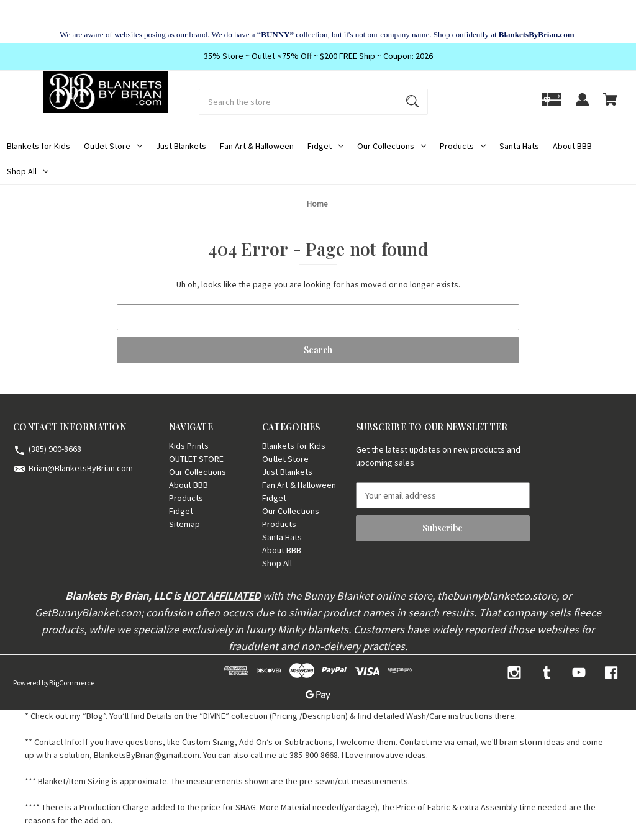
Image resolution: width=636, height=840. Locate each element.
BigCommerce (72, 683)
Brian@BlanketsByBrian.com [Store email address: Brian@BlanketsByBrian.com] (81, 468)
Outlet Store (113, 146)
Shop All (28, 171)
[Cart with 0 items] (610, 105)
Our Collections (392, 146)
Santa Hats (519, 146)
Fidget (325, 146)
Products (463, 146)
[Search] (412, 102)
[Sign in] (582, 105)
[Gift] (551, 105)
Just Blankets (181, 146)
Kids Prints (189, 446)
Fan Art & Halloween (257, 146)
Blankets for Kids (39, 146)
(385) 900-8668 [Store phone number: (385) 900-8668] (55, 449)
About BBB (572, 146)
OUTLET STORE (196, 459)
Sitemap (184, 524)
